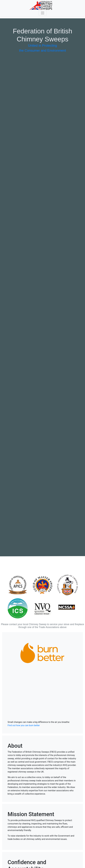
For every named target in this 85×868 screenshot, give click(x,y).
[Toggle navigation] (43, 13)
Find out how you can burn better (24, 725)
